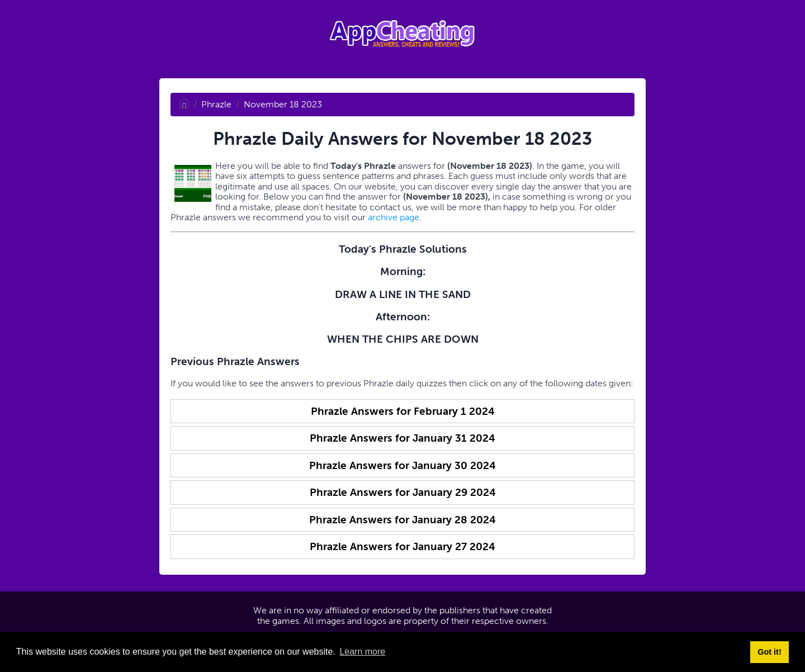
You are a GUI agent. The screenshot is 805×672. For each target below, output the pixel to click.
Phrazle (216, 104)
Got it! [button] (769, 652)
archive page (394, 217)
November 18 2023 (283, 104)
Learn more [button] (362, 652)
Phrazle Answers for (403, 411)
